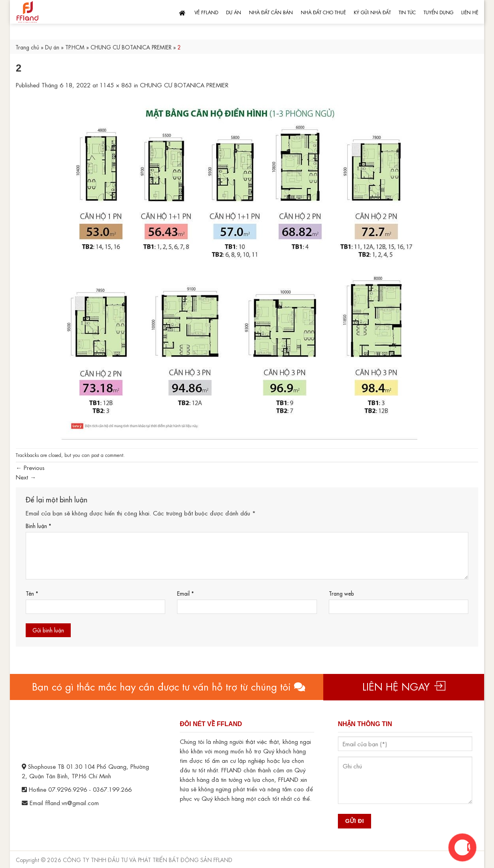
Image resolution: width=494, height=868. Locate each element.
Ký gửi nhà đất (372, 12)
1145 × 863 (116, 85)
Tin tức (407, 12)
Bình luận (38, 526)
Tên (32, 593)
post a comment (107, 455)
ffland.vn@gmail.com (72, 802)
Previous (30, 467)
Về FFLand (206, 12)
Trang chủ (27, 47)
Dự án (234, 12)
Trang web (341, 593)
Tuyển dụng (438, 12)
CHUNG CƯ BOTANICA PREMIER (131, 47)
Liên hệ (470, 12)
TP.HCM (75, 47)
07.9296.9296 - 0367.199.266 (90, 789)
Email (185, 593)
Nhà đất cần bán (271, 12)
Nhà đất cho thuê (323, 12)
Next (26, 477)
